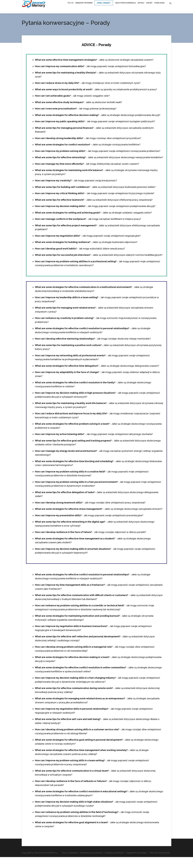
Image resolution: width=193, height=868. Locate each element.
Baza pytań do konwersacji (126, 7)
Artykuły (141, 7)
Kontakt (149, 7)
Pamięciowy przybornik (84, 7)
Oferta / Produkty (104, 7)
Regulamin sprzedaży (137, 859)
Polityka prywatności (114, 859)
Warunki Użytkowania (160, 859)
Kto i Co (71, 7)
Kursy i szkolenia (70, 859)
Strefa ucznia (159, 7)
